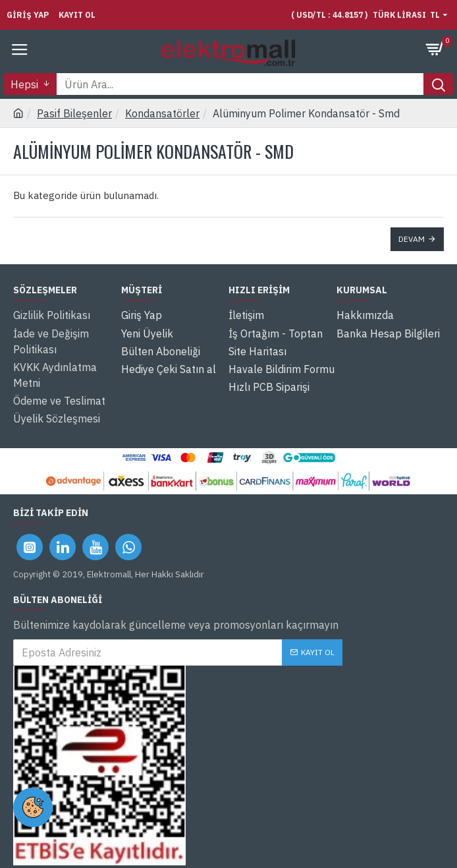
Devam (412, 239)
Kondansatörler (162, 113)
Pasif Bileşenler (74, 113)
